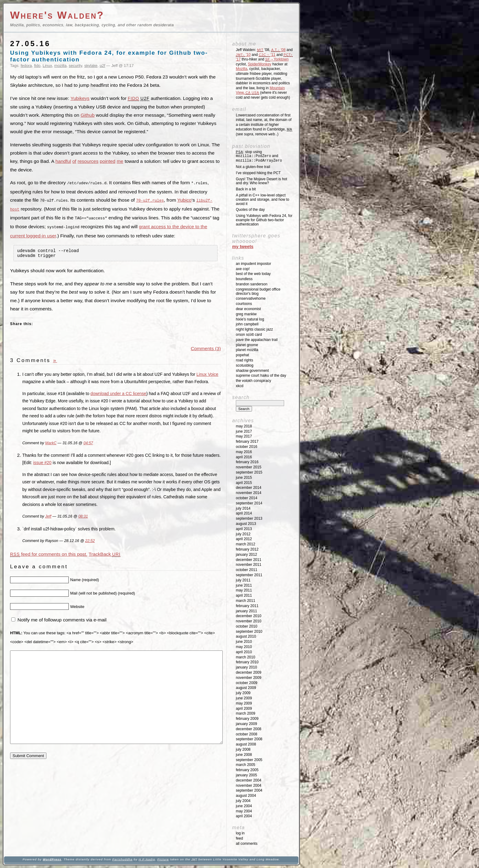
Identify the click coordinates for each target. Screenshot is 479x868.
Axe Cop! (243, 269)
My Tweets (243, 247)
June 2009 (244, 698)
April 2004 (244, 816)
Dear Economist (248, 309)
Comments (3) (206, 349)
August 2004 (246, 796)
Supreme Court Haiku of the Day (261, 375)
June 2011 (244, 585)
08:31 (83, 517)
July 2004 (243, 801)
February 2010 (247, 662)
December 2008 (249, 729)
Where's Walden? (57, 15)
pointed (108, 161)
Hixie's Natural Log (250, 319)
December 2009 (249, 672)
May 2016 (244, 452)
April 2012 (244, 539)
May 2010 (244, 647)
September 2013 (249, 518)
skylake (91, 66)
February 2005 (247, 770)
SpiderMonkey (260, 64)
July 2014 (243, 508)
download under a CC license (118, 394)
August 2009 (246, 688)
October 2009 (247, 683)
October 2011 (247, 570)
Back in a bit (246, 189)
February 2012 (247, 549)
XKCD (240, 386)
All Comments (247, 844)
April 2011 (244, 595)
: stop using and (259, 156)
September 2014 (249, 503)
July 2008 (243, 749)
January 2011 (246, 611)
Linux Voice (207, 375)
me (120, 161)
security (75, 66)
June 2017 (244, 431)
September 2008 (249, 739)
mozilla (60, 66)
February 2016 (247, 462)
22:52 (90, 541)
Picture (163, 859)
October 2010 (247, 626)
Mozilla (241, 69)
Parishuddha (122, 859)
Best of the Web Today (253, 274)
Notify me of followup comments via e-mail (62, 620)
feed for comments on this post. (49, 554)
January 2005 (246, 775)
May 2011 (244, 590)
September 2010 (249, 632)
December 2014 (249, 488)
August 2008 (246, 744)
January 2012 (246, 555)
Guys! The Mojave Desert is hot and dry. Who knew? (261, 181)
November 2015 (249, 467)
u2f (102, 66)
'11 (267, 55)
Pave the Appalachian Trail (257, 340)
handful (63, 161)
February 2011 (247, 606)
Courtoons (244, 304)
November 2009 (249, 678)
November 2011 (249, 565)
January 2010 (246, 667)
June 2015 (244, 478)
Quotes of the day (250, 210)
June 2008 (244, 755)
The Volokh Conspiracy (253, 381)
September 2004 (249, 790)
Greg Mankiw (246, 314)
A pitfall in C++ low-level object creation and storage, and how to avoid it (263, 200)
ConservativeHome (251, 298)
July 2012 (243, 534)
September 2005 (249, 760)
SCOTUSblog (245, 365)
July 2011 (243, 580)
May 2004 (244, 811)
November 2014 (249, 493)
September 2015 (249, 472)
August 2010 (246, 636)
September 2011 (249, 575)
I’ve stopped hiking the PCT (258, 173)
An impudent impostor (253, 264)
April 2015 (244, 483)
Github (88, 115)
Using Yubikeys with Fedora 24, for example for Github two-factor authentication (264, 220)
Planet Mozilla (247, 350)
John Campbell (247, 324)
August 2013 (246, 524)
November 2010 (249, 621)
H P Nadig (147, 859)
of (74, 161)
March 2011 (245, 601)
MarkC (51, 443)
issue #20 (42, 463)
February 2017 (247, 441)
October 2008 (247, 734)
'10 (243, 55)
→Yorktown (277, 59)
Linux (47, 66)
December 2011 (249, 560)
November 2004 (249, 786)
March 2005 (245, 765)
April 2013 (244, 529)
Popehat (242, 355)
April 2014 (244, 513)
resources (88, 161)
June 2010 (244, 642)
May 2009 (244, 703)
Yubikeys (80, 98)
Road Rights (245, 360)
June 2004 (244, 806)
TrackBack (104, 554)
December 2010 (249, 616)
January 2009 (246, 724)
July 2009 (243, 693)
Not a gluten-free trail (253, 167)
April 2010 (244, 652)
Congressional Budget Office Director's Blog (258, 291)
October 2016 (247, 447)
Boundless (244, 279)
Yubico (184, 200)
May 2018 (244, 426)
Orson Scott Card (249, 335)
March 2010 (245, 657)
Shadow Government (252, 371)
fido (37, 66)
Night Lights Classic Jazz (254, 329)
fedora (26, 66)
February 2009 (247, 719)
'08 (278, 50)
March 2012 (245, 544)
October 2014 (247, 498)
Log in (240, 833)
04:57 (88, 443)
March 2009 (245, 713)
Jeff (48, 517)
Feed (239, 838)
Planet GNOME (247, 345)
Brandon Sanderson (252, 284)
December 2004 (249, 780)
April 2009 (244, 709)
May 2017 (244, 436)
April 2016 (244, 457)
